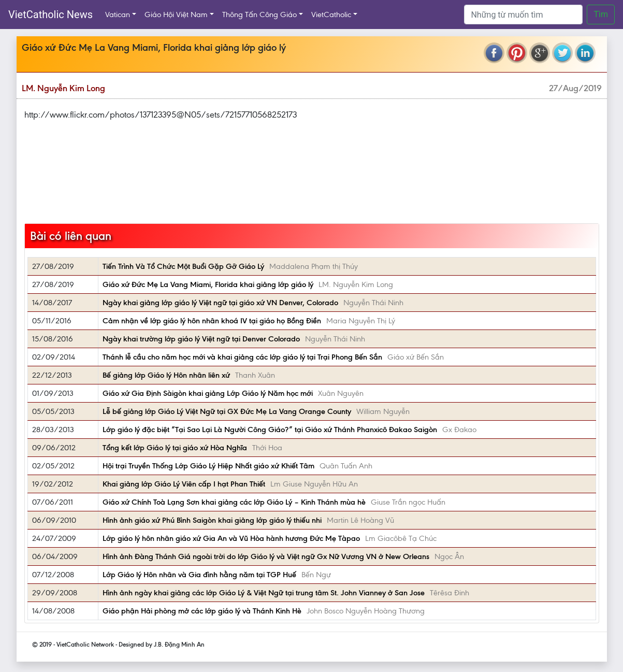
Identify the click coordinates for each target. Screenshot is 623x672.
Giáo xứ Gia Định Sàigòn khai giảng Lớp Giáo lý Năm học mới (208, 393)
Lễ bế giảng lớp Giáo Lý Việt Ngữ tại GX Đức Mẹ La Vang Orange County (227, 411)
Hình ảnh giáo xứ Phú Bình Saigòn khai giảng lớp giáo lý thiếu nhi (212, 520)
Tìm (601, 14)
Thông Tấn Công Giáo (259, 15)
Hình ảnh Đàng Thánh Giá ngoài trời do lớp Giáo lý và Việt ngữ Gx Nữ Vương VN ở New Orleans (266, 556)
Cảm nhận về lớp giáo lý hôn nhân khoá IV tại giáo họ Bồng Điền (212, 321)
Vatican (118, 15)
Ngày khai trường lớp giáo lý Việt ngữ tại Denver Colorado (201, 339)
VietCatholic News (50, 15)
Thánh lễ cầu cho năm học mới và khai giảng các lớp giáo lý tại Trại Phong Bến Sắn (242, 357)
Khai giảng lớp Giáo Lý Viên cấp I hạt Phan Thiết (184, 484)
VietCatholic (331, 15)
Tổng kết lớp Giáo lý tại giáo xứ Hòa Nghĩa (175, 448)
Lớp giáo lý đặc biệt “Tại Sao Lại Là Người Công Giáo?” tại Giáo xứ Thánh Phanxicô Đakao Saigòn (270, 430)
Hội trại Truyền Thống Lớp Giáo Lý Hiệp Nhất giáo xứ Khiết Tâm (208, 466)
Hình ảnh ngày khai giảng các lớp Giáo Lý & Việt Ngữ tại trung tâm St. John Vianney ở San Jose (264, 593)
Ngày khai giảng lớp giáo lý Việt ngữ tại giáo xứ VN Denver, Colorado (220, 303)
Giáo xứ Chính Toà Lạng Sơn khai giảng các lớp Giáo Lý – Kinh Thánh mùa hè (234, 502)
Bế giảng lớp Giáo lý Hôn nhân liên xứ (166, 375)
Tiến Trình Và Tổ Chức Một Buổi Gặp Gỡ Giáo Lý (183, 266)
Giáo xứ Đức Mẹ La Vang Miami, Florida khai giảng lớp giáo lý (208, 284)
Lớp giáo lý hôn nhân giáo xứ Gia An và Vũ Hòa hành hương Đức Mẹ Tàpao (231, 538)
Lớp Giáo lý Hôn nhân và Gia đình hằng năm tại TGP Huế (199, 575)
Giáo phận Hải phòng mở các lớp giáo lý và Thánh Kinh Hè (202, 611)
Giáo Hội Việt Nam (176, 15)
